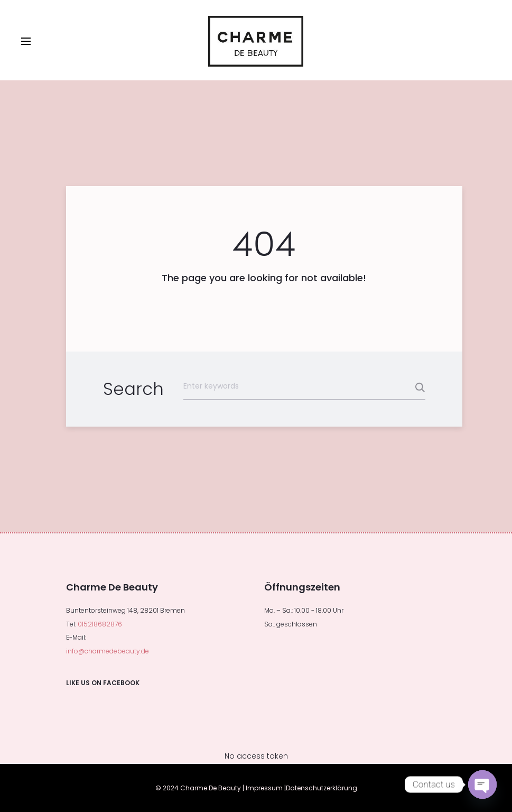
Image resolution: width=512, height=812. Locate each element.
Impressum (264, 788)
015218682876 (100, 624)
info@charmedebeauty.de (108, 651)
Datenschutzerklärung (322, 788)
